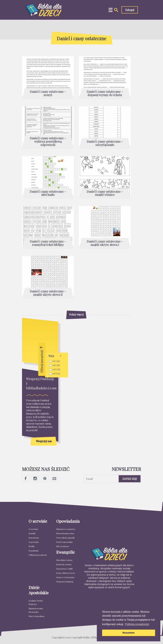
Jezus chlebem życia (66, 573)
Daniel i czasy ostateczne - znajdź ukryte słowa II (48, 293)
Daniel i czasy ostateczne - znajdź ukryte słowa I (105, 243)
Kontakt (32, 533)
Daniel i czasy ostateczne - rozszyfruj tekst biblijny (48, 243)
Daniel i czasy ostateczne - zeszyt (48, 93)
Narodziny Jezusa (64, 560)
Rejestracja (34, 538)
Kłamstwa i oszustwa (66, 529)
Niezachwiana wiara (65, 533)
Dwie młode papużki (65, 538)
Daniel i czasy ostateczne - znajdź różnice (105, 193)
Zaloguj (130, 10)
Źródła (32, 546)
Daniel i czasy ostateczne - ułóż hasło (48, 193)
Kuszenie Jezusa (64, 564)
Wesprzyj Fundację (65, 582)
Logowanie (34, 542)
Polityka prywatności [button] (137, 624)
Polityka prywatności (38, 555)
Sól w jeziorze (63, 546)
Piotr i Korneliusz (36, 616)
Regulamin (34, 551)
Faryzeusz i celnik (64, 569)
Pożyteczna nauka (64, 542)
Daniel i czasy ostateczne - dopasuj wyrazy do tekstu (105, 93)
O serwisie (33, 529)
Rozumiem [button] (129, 633)
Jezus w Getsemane (65, 577)
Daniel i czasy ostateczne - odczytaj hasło (105, 143)
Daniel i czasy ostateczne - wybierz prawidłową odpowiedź (48, 142)
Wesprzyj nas (44, 441)
